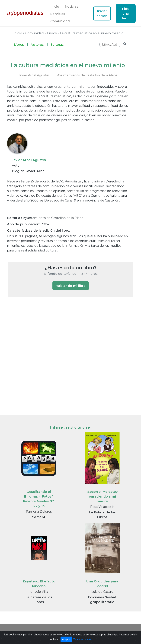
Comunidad (60, 21)
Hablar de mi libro (71, 286)
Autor (16, 165)
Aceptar (66, 639)
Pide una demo (126, 13)
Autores (39, 44)
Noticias (72, 7)
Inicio (55, 7)
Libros (21, 44)
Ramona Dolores (39, 512)
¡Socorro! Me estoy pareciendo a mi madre (102, 496)
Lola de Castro (102, 592)
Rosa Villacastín (102, 507)
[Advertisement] (32, 354)
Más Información (82, 639)
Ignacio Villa (39, 592)
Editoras (57, 45)
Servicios (58, 14)
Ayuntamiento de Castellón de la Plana (87, 75)
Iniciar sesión (102, 13)
